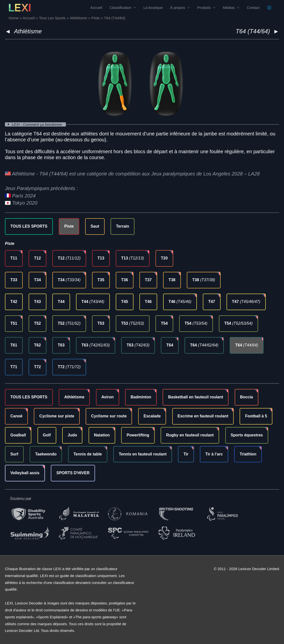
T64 (170, 345)
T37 (148, 280)
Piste (69, 226)
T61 (14, 345)
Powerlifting (138, 435)
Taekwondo (46, 454)
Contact (253, 8)
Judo (72, 435)
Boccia (246, 397)
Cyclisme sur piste (57, 416)
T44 (61, 302)
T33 (14, 280)
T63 (61, 345)
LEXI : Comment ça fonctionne (38, 124)
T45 (125, 302)
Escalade (152, 416)
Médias (229, 8)
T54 (164, 323)
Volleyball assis (25, 473)
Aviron (108, 397)
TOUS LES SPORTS (29, 226)
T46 (148, 302)
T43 (38, 302)
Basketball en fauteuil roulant (196, 397)
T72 (38, 367)
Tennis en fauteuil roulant (143, 454)
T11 (14, 258)
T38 (172, 280)
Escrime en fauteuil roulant (203, 416)
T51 (14, 323)
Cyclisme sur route (109, 416)
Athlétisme (28, 31)
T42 (14, 302)
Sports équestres (247, 435)
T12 (38, 258)
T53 (101, 323)
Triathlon (248, 454)
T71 (14, 367)
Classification (120, 8)
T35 (101, 280)
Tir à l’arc (214, 454)
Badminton (141, 397)
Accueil (96, 8)
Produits (204, 8)
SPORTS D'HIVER (73, 473)
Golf (47, 435)
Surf (14, 454)
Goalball (18, 435)
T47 (212, 302)
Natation (102, 435)
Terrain (123, 226)
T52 (38, 323)
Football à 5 (256, 416)
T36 (125, 280)
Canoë (16, 416)
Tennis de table (88, 454)
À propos (178, 8)
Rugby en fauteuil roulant (190, 435)
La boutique (153, 8)
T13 (101, 258)
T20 (164, 258)
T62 (38, 345)
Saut (95, 226)
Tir (186, 454)
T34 (38, 280)
